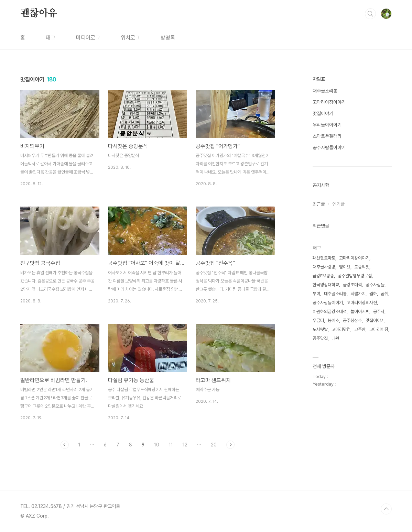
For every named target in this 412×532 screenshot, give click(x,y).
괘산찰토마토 (324, 258)
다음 (230, 445)
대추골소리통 (325, 91)
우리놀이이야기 (327, 125)
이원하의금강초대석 (330, 312)
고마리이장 (379, 329)
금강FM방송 (323, 276)
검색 (370, 14)
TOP (386, 509)
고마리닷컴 (341, 329)
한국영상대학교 (326, 285)
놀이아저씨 (360, 312)
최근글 (319, 204)
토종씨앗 (362, 267)
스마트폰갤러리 (327, 136)
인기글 (338, 204)
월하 (373, 294)
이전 (65, 445)
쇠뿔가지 (358, 294)
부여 (316, 294)
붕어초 (333, 320)
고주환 (360, 329)
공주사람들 (375, 285)
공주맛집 (320, 338)
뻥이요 (345, 267)
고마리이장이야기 (329, 102)
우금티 (318, 320)
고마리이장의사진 (362, 303)
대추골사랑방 (324, 267)
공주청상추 (352, 320)
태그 (51, 38)
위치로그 (130, 38)
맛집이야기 (323, 113)
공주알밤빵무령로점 (355, 276)
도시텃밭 (320, 329)
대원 (335, 338)
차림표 (319, 79)
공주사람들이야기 (329, 147)
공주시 (379, 312)
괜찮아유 (39, 13)
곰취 (384, 294)
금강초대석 (352, 285)
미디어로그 (88, 38)
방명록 (168, 38)
